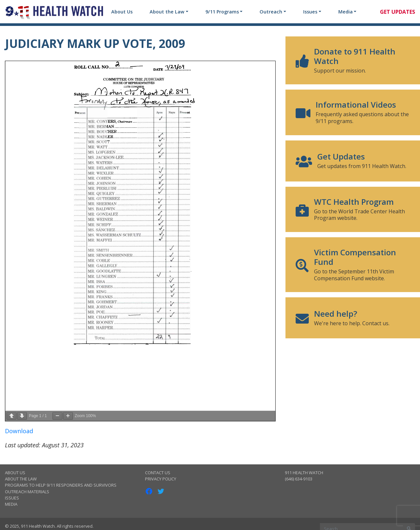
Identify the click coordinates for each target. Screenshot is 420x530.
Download (19, 431)
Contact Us (158, 473)
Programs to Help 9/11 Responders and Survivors (61, 485)
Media (346, 12)
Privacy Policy (161, 479)
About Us (122, 12)
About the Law (167, 12)
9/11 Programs (222, 12)
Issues (310, 12)
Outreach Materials (27, 492)
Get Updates (398, 12)
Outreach (271, 12)
